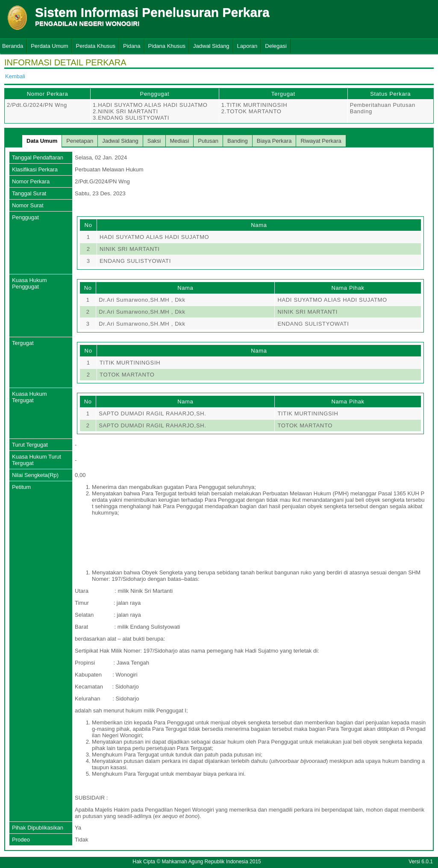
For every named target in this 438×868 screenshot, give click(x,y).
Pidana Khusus (167, 46)
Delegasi (276, 46)
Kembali (15, 76)
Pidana (132, 46)
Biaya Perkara (274, 141)
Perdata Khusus (96, 46)
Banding (238, 141)
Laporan (247, 46)
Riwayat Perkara (321, 141)
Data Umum (42, 141)
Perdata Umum (49, 46)
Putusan (208, 141)
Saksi (154, 141)
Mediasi (180, 141)
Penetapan (80, 141)
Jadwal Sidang (211, 46)
